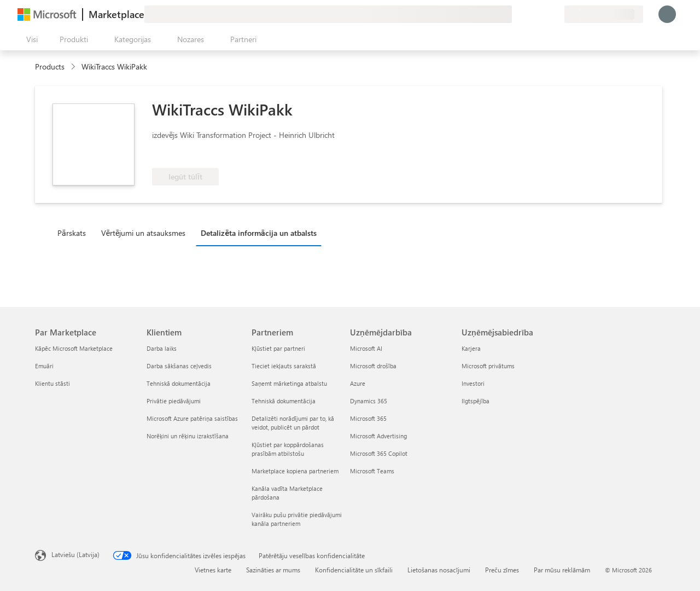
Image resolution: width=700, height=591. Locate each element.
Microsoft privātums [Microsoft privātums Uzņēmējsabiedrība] (488, 366)
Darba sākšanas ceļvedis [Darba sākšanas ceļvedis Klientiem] (179, 366)
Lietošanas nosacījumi (439, 570)
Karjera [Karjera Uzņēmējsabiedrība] (471, 348)
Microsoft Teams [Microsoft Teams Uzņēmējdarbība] (372, 471)
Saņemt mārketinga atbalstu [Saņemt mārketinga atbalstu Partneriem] (289, 383)
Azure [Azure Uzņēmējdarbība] (358, 383)
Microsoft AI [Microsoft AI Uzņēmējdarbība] (366, 348)
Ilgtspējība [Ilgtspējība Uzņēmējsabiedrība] (476, 401)
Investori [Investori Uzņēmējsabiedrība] (473, 383)
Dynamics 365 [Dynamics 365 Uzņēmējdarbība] (369, 401)
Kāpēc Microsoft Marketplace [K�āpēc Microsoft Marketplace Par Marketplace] (74, 348)
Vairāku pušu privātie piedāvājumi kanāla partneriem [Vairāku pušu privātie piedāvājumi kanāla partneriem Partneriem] (297, 519)
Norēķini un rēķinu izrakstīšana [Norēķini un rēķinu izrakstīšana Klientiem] (188, 436)
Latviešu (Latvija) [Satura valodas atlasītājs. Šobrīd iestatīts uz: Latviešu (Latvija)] (75, 554)
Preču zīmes (502, 570)
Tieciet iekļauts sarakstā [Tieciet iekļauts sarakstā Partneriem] (284, 366)
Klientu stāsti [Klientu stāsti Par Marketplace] (52, 383)
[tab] (74, 233)
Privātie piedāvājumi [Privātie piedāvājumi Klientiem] (174, 401)
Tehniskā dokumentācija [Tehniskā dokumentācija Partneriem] (284, 401)
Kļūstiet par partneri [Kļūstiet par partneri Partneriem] (278, 348)
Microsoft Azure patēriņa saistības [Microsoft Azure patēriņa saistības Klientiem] (192, 418)
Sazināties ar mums (273, 570)
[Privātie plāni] (556, 14)
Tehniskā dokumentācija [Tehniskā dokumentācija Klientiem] (179, 383)
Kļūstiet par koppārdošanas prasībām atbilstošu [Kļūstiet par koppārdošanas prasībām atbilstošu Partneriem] (288, 449)
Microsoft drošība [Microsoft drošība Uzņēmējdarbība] (373, 366)
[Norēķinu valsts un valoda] (604, 14)
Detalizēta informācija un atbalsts (258, 233)
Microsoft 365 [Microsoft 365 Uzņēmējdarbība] (368, 418)
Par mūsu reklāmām (562, 570)
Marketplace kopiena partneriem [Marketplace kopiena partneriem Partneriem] (295, 471)
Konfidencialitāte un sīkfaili (354, 570)
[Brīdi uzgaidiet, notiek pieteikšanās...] (667, 14)
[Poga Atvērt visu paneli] (30, 39)
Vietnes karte (213, 570)
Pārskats (72, 233)
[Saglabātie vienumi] (542, 14)
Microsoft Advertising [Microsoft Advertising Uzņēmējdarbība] (378, 436)
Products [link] (50, 66)
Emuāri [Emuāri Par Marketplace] (44, 366)
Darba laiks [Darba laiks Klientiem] (162, 348)
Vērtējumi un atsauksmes (144, 233)
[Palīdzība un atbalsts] (529, 14)
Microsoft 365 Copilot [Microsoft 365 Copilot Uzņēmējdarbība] (379, 453)
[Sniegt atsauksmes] (516, 14)
